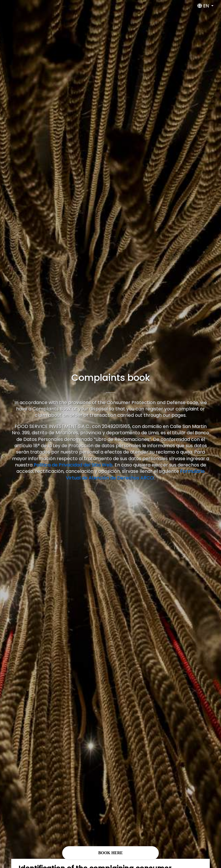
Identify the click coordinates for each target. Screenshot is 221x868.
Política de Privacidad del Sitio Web (73, 465)
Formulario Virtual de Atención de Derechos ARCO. (135, 474)
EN (204, 6)
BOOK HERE (110, 853)
